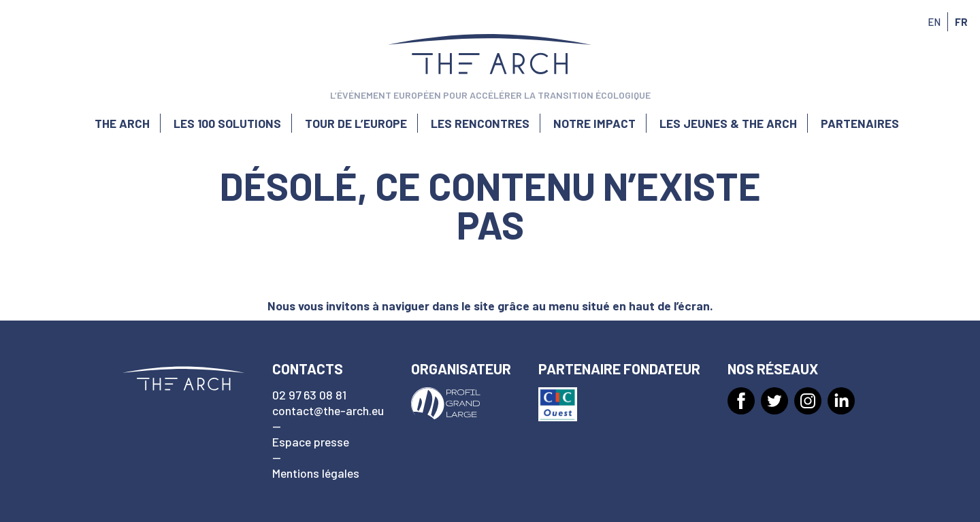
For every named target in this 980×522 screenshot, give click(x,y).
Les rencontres (480, 123)
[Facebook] (741, 401)
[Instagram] (808, 401)
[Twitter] (774, 401)
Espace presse (311, 442)
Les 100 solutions (227, 123)
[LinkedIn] (841, 401)
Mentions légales (316, 473)
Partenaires (860, 123)
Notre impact (594, 123)
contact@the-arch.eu (328, 410)
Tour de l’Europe (356, 123)
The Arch (122, 123)
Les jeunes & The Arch (728, 123)
